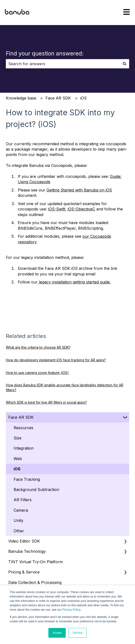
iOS (83, 98)
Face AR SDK (58, 98)
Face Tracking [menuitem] (27, 479)
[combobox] (63, 64)
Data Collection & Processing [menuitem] (35, 582)
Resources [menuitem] (23, 428)
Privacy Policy (71, 610)
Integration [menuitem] (24, 448)
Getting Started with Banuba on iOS (79, 190)
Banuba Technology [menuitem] (27, 551)
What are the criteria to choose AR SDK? (38, 347)
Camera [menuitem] (21, 510)
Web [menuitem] (18, 459)
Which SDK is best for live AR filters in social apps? (46, 402)
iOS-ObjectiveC (81, 209)
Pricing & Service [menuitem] (24, 572)
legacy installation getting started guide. (74, 282)
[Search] (125, 64)
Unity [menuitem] (18, 520)
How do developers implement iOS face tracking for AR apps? (56, 360)
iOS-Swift (57, 209)
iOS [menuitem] (17, 469)
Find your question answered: (45, 54)
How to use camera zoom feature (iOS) (37, 373)
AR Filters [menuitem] (23, 500)
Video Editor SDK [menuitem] (24, 541)
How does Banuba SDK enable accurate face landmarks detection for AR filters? (65, 387)
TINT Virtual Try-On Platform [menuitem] (36, 562)
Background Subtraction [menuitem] (36, 490)
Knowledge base (21, 98)
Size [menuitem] (18, 438)
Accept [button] (57, 633)
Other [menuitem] (19, 531)
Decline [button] (78, 633)
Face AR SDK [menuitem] (21, 417)
